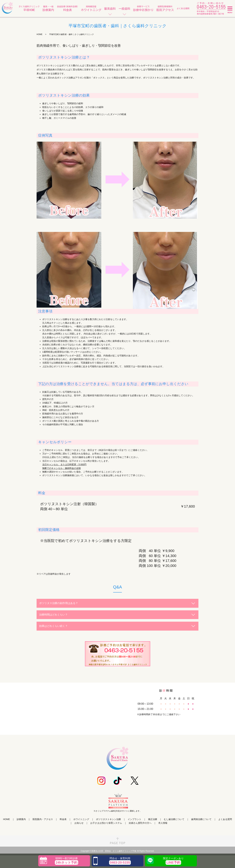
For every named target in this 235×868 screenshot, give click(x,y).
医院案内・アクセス (43, 819)
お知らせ (79, 823)
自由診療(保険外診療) (67, 9)
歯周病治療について (201, 819)
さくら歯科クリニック (29, 9)
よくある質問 (183, 9)
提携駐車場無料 (165, 9)
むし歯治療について (174, 819)
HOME (39, 34)
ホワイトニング (81, 819)
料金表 (63, 819)
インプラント (134, 819)
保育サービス (143, 9)
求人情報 (163, 823)
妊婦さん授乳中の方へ (140, 823)
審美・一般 (48, 9)
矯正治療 (153, 819)
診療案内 (21, 819)
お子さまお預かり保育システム (106, 823)
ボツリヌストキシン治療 (108, 819)
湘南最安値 (91, 9)
